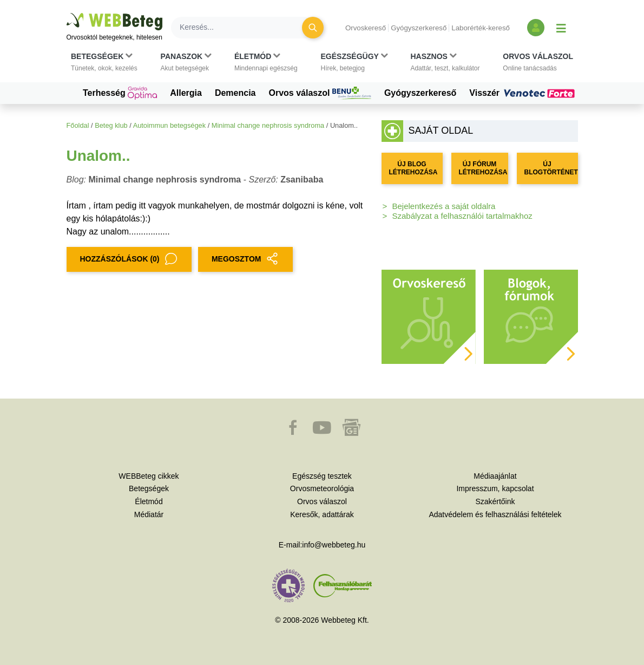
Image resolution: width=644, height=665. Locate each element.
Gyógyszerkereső (419, 28)
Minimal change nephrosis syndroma (268, 125)
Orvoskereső (366, 28)
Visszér (523, 93)
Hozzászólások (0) (129, 259)
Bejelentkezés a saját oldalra (444, 206)
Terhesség (120, 93)
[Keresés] (243, 28)
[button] (104, 62)
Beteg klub (111, 125)
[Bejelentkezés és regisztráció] (536, 28)
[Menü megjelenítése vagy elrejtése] (561, 28)
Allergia (186, 93)
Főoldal (78, 125)
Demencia (235, 93)
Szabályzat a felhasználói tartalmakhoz (462, 216)
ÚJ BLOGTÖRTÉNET (551, 168)
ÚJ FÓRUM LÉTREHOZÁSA (483, 168)
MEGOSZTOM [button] (246, 259)
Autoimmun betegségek (169, 125)
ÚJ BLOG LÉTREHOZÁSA (413, 168)
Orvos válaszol (320, 93)
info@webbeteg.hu (334, 545)
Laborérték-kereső (481, 28)
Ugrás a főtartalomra (67, 13)
